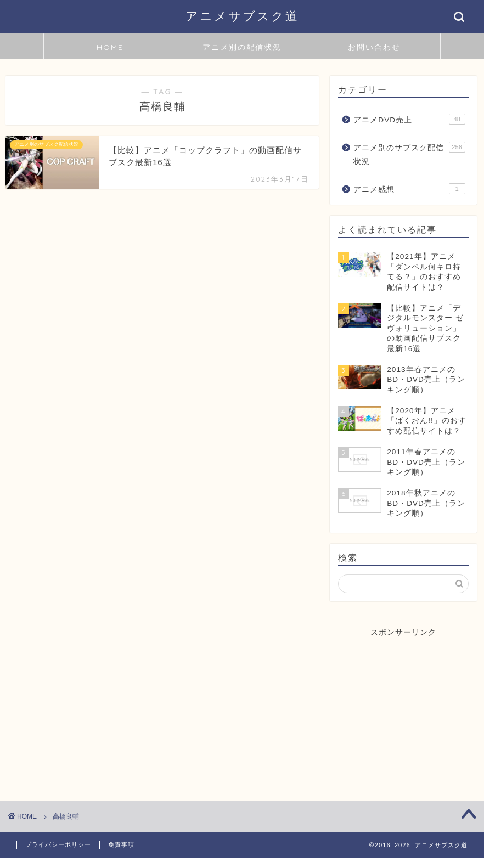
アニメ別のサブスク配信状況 (409, 154)
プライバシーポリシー (58, 844)
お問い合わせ (374, 47)
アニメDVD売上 (409, 119)
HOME (110, 47)
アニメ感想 (409, 189)
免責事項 (121, 844)
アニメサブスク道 (242, 16)
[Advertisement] (404, 706)
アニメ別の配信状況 (242, 47)
